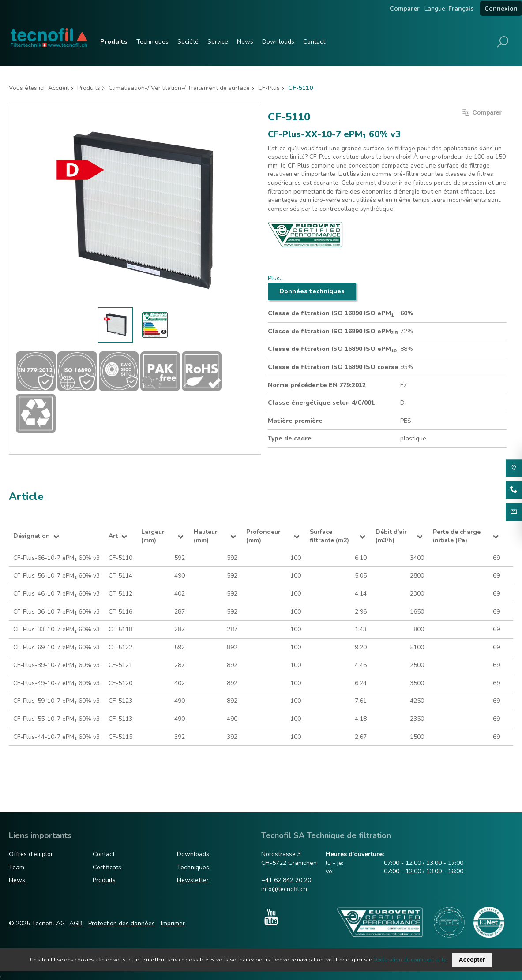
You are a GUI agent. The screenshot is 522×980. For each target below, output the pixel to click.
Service (218, 42)
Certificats (107, 867)
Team (17, 867)
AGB (76, 923)
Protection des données (122, 923)
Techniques (152, 42)
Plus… (276, 278)
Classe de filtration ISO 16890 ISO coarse (333, 367)
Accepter (472, 960)
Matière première (295, 421)
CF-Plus (269, 88)
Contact (314, 42)
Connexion (501, 9)
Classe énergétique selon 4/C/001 (321, 403)
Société (188, 42)
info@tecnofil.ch (284, 889)
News (245, 42)
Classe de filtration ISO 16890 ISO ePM (331, 313)
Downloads (278, 42)
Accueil (58, 88)
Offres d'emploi (30, 855)
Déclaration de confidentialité (410, 960)
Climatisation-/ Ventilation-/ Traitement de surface (179, 88)
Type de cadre (290, 438)
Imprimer (173, 923)
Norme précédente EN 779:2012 (317, 385)
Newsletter (193, 881)
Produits (114, 42)
